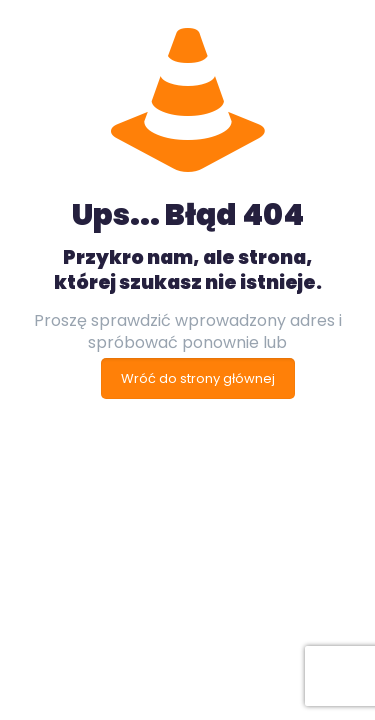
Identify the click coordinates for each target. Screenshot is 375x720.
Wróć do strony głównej (198, 378)
